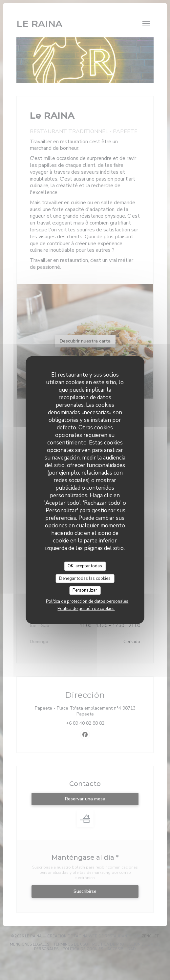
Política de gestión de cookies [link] (86, 608)
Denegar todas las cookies (85, 578)
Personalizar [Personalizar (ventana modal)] (85, 590)
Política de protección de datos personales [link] (87, 601)
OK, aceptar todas (85, 566)
